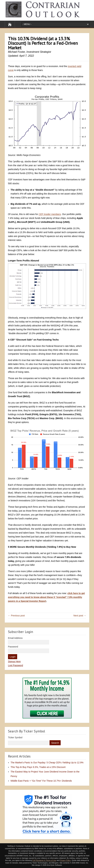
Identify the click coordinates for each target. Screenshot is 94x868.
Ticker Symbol (15, 737)
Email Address (15, 638)
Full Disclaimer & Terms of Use (44, 860)
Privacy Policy (65, 860)
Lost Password (16, 665)
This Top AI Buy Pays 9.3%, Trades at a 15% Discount (38, 767)
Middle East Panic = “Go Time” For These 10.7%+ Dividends (41, 781)
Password (13, 647)
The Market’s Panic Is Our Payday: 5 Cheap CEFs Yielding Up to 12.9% (47, 763)
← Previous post (16, 616)
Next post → (80, 616)
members (50, 214)
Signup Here (14, 661)
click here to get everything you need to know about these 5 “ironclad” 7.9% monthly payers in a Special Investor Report (46, 597)
